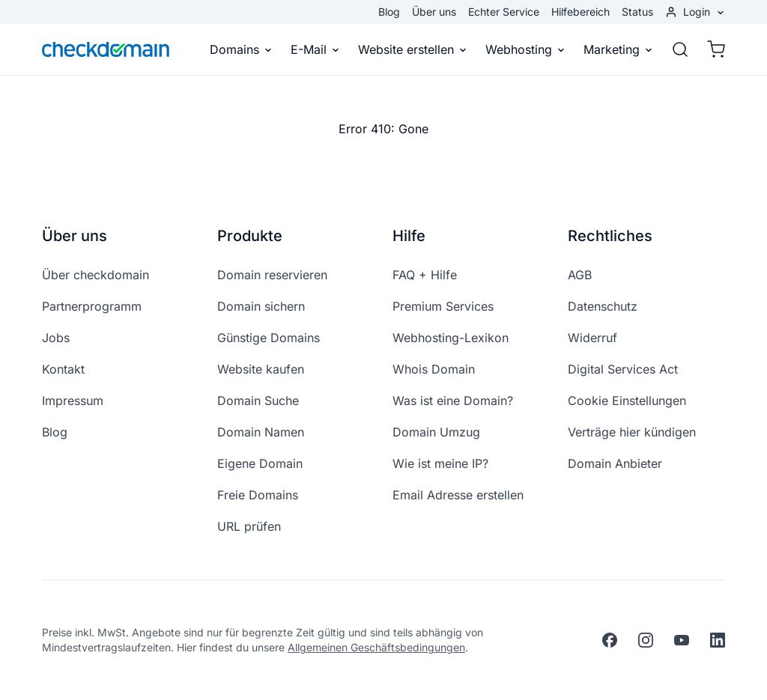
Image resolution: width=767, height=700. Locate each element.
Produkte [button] (250, 236)
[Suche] (680, 49)
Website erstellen (413, 49)
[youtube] (682, 640)
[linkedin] (718, 640)
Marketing (618, 49)
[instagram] (646, 640)
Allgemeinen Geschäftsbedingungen (376, 647)
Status (637, 12)
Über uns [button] (75, 236)
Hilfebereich (580, 12)
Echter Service (504, 12)
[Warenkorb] (712, 49)
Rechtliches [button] (610, 236)
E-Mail (315, 49)
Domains (241, 49)
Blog (389, 12)
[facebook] (610, 640)
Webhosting (525, 49)
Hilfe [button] (409, 236)
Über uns (434, 12)
